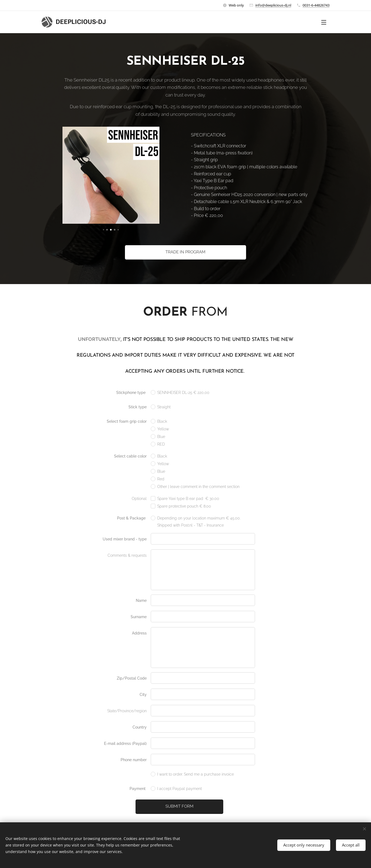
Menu (324, 22)
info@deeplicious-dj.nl (273, 5)
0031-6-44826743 (316, 5)
